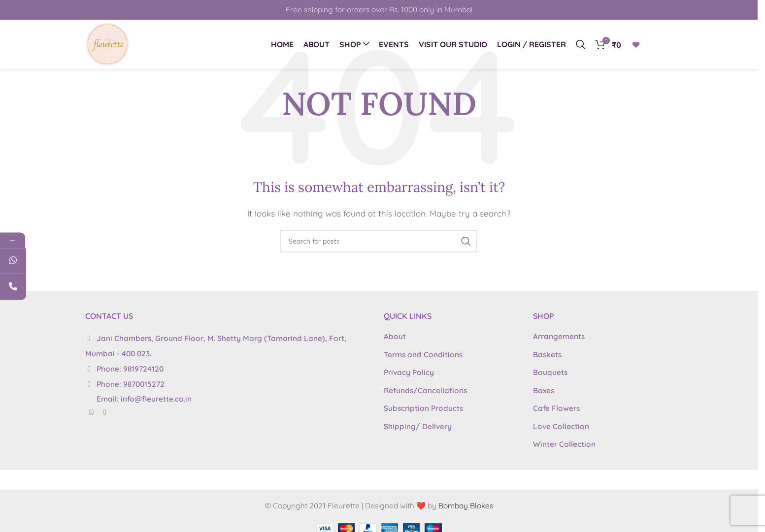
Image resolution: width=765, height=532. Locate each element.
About (395, 336)
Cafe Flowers (556, 408)
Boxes (544, 391)
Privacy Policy (409, 372)
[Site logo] (107, 44)
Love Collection (561, 426)
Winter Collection (564, 444)
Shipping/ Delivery (418, 426)
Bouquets (550, 372)
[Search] (581, 44)
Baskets (547, 355)
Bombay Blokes (466, 506)
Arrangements (559, 336)
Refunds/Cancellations (425, 391)
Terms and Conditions (423, 355)
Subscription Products (423, 408)
